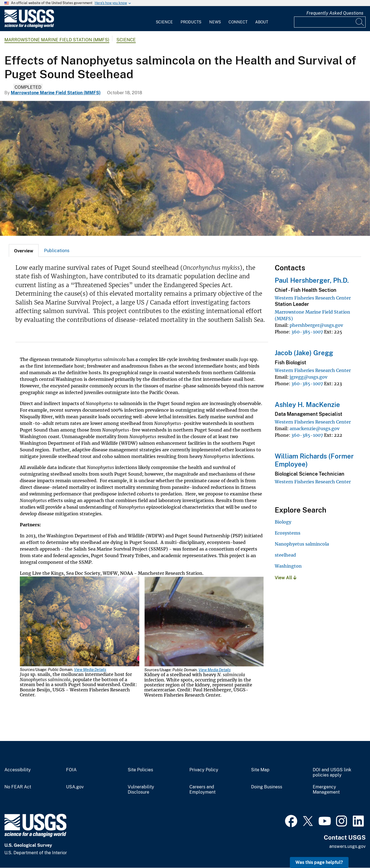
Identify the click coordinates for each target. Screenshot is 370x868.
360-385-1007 (307, 332)
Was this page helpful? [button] (319, 862)
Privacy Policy (204, 770)
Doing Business (267, 787)
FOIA (71, 770)
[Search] (360, 22)
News (215, 22)
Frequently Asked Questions (335, 13)
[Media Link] (80, 622)
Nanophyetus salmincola (302, 544)
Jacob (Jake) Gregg (304, 353)
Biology (283, 522)
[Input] (330, 22)
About (262, 22)
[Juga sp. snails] (185, 168)
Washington (288, 566)
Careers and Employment (202, 790)
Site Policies (140, 770)
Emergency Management (326, 790)
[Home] (29, 27)
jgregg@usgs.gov (308, 377)
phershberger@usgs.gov (316, 325)
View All (286, 578)
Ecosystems (288, 533)
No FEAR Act (18, 787)
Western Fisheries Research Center (313, 298)
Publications (57, 251)
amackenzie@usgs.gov (315, 428)
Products (191, 22)
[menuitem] (164, 19)
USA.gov (75, 787)
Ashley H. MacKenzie (307, 405)
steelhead (285, 555)
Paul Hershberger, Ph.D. (312, 280)
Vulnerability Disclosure (141, 790)
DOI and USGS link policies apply (332, 773)
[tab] (24, 250)
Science (164, 22)
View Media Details (90, 670)
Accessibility (18, 770)
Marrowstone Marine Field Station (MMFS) (57, 40)
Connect (238, 22)
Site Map (260, 770)
